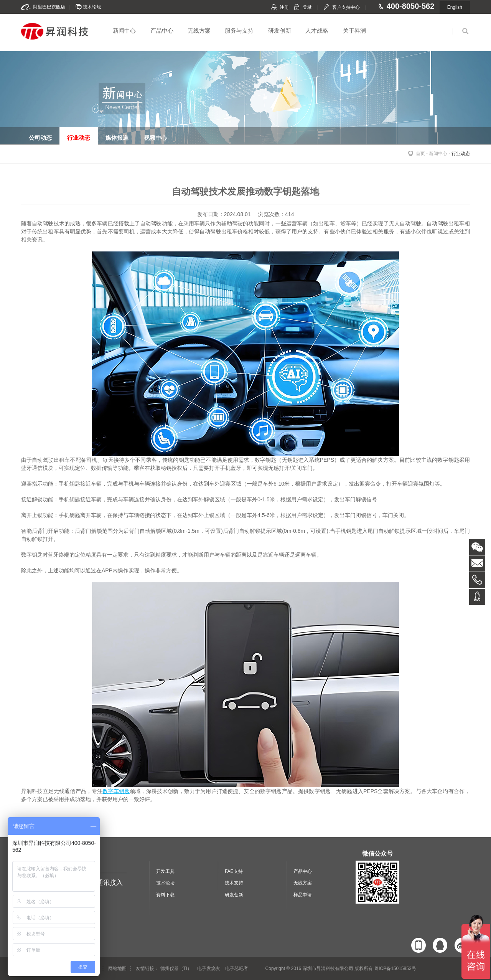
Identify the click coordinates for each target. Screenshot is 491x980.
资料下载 (165, 895)
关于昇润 (354, 31)
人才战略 (317, 31)
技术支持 (234, 883)
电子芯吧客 (237, 968)
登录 (307, 7)
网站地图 (117, 968)
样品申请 (303, 895)
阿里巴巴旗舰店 (49, 7)
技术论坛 (92, 7)
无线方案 (199, 31)
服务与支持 (239, 31)
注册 (284, 7)
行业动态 (461, 154)
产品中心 (162, 31)
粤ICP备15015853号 (395, 968)
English (455, 7)
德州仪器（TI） (176, 968)
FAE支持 (234, 871)
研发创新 (280, 31)
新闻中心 (124, 31)
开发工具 (165, 871)
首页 (420, 154)
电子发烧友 (209, 968)
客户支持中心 (346, 7)
